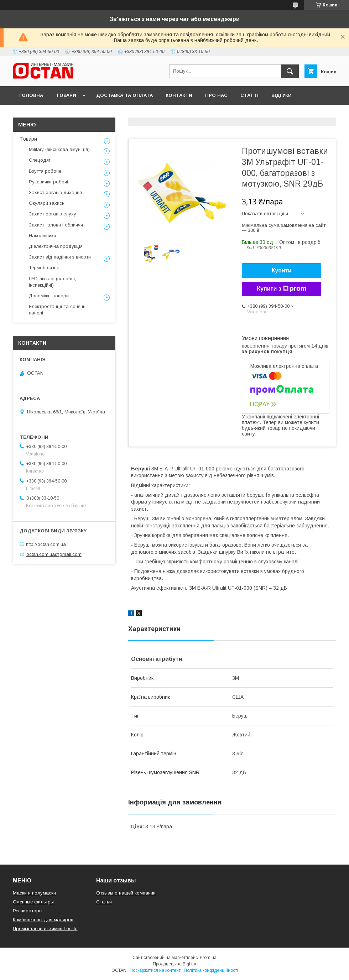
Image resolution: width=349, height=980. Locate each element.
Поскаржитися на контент (155, 970)
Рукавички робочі (48, 182)
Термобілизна (44, 268)
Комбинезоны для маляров (43, 920)
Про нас (216, 95)
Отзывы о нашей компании (126, 893)
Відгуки (282, 95)
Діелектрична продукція (56, 246)
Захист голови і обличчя (56, 225)
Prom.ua (208, 958)
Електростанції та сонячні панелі (58, 310)
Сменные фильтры (33, 902)
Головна (31, 95)
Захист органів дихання (55, 192)
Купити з (281, 289)
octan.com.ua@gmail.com (54, 554)
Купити (282, 270)
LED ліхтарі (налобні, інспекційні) (52, 282)
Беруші (140, 469)
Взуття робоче (45, 171)
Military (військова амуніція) (59, 149)
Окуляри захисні (47, 203)
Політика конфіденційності (211, 970)
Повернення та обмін (49, 114)
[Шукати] (290, 71)
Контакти (179, 95)
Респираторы (28, 911)
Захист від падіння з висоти (60, 257)
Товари (66, 95)
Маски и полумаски (34, 893)
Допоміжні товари (49, 296)
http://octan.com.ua (46, 544)
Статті (249, 95)
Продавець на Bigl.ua (174, 964)
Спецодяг (40, 160)
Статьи (104, 902)
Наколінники (42, 236)
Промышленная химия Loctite (45, 929)
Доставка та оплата (124, 95)
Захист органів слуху (53, 214)
